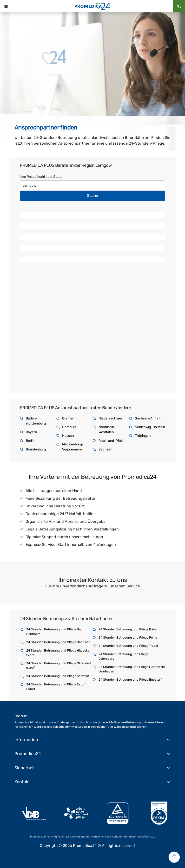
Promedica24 (28, 754)
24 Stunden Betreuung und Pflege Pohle (128, 637)
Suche (92, 196)
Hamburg (69, 427)
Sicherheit (25, 768)
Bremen (68, 418)
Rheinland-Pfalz (111, 441)
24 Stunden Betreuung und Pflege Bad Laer (58, 642)
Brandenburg (36, 449)
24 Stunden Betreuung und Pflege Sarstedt (58, 676)
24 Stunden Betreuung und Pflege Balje (127, 629)
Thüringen (143, 436)
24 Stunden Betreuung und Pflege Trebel (128, 646)
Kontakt (22, 782)
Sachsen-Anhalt (148, 418)
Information (26, 740)
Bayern (31, 432)
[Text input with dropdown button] (92, 186)
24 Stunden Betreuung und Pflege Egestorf (130, 680)
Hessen (68, 436)
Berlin (30, 441)
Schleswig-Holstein (150, 427)
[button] (174, 857)
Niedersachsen (110, 418)
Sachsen (105, 449)
